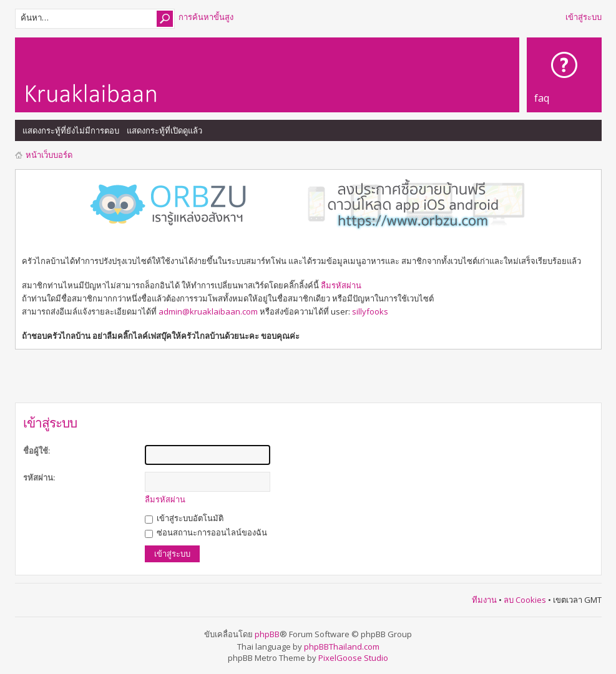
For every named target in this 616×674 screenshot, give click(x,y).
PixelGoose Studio (353, 658)
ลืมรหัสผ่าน (341, 285)
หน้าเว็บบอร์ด (49, 155)
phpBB (267, 634)
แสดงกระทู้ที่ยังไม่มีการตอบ (71, 130)
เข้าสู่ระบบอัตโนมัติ (184, 518)
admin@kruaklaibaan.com (208, 311)
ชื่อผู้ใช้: (37, 451)
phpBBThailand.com (342, 647)
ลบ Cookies (525, 600)
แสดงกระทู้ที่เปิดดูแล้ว (164, 130)
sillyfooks (370, 311)
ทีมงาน (484, 600)
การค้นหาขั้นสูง (206, 17)
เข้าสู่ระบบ (584, 17)
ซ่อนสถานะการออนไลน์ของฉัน (206, 532)
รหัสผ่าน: (39, 477)
